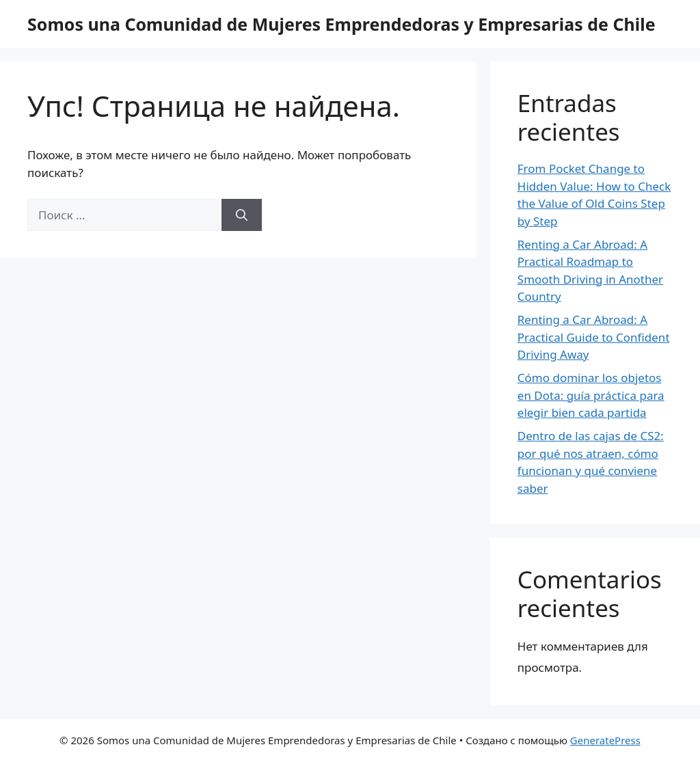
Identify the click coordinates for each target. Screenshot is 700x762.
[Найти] (242, 215)
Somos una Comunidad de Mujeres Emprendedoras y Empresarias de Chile (341, 24)
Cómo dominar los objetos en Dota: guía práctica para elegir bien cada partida (591, 395)
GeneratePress (605, 740)
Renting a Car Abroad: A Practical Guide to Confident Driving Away (594, 337)
